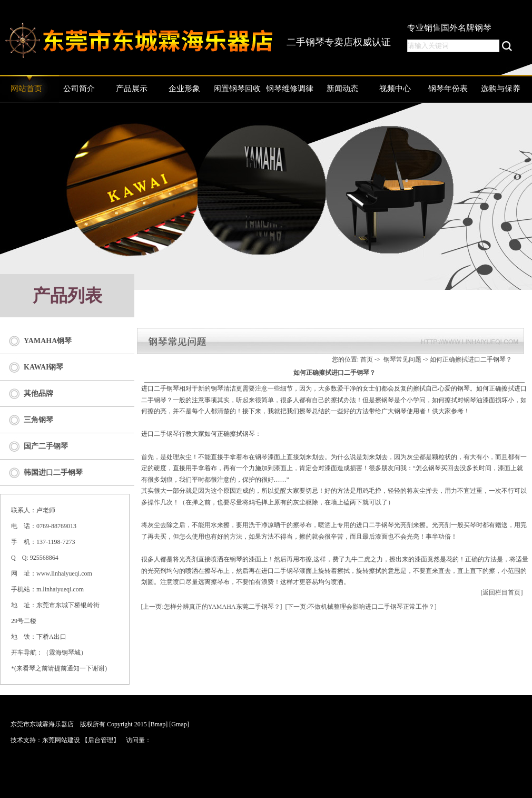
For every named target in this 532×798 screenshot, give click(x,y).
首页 (367, 359)
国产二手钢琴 (46, 446)
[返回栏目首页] (502, 592)
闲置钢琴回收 (237, 89)
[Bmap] (158, 724)
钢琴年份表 (448, 89)
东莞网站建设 (61, 740)
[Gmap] (179, 724)
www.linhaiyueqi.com (64, 573)
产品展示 (132, 89)
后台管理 (101, 740)
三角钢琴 (38, 420)
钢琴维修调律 (290, 89)
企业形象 (184, 89)
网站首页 (26, 89)
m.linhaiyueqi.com (60, 589)
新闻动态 (342, 89)
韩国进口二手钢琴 (53, 473)
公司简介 (79, 89)
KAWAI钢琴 (43, 367)
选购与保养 (501, 89)
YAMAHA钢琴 (48, 341)
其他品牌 (38, 393)
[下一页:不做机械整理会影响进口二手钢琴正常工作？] (361, 607)
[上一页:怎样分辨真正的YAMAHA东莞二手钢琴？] (212, 607)
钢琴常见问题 (402, 359)
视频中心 (395, 89)
